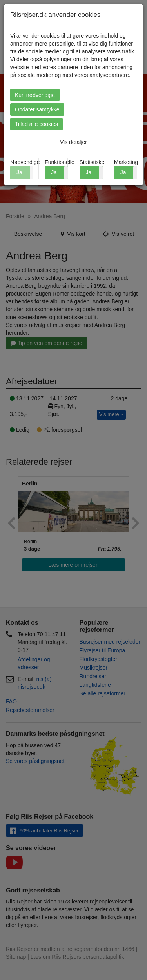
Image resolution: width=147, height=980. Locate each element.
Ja (54, 172)
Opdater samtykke (37, 109)
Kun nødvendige (35, 95)
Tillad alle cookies (36, 124)
